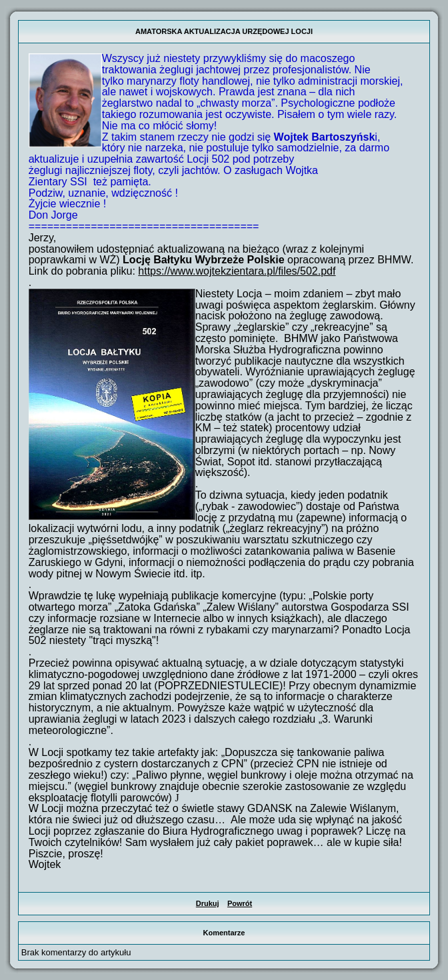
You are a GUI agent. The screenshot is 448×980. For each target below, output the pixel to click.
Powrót (240, 903)
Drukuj (208, 903)
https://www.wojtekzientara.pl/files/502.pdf (237, 271)
